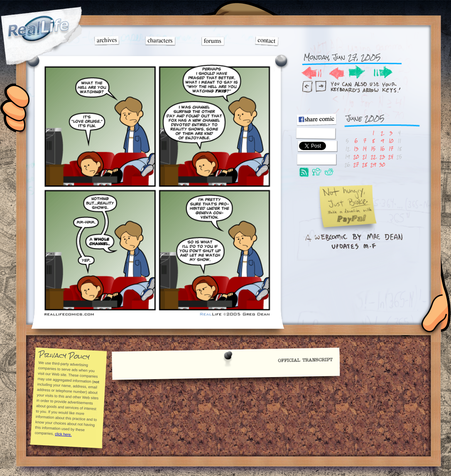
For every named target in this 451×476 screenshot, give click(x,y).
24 (391, 157)
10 (391, 141)
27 (356, 164)
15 (373, 149)
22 (373, 157)
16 (382, 149)
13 (356, 149)
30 (382, 164)
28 (365, 164)
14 (365, 149)
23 (382, 157)
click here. (63, 434)
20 (356, 157)
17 (391, 149)
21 (365, 157)
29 (373, 164)
